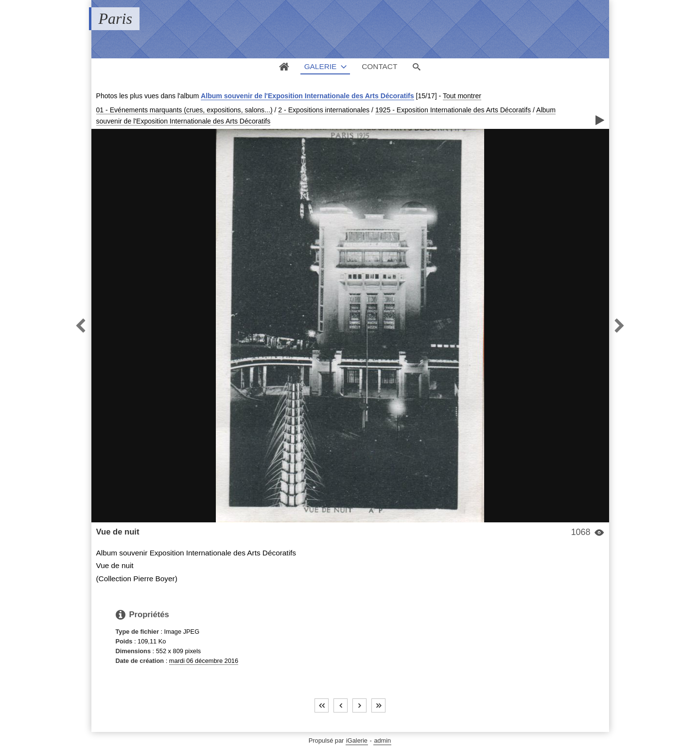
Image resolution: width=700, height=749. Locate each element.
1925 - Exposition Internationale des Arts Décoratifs (453, 110)
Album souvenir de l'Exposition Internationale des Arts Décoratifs (307, 96)
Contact (379, 66)
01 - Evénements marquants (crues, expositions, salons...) (184, 110)
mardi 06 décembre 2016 (204, 661)
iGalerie (357, 740)
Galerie (321, 66)
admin (382, 740)
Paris (115, 18)
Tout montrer (462, 96)
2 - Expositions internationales (324, 110)
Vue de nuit (118, 532)
